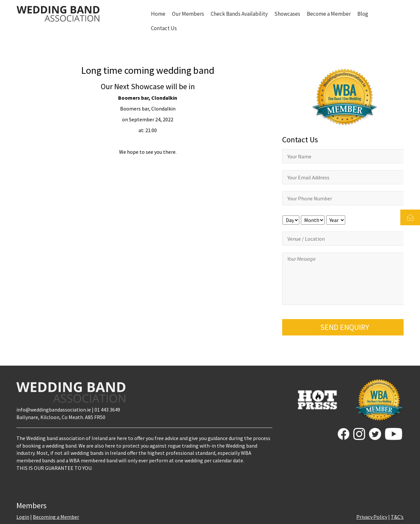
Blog (363, 14)
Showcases (287, 14)
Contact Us (164, 28)
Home (158, 14)
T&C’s (397, 517)
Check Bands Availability (239, 14)
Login (23, 517)
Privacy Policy (372, 517)
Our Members (188, 14)
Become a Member (329, 14)
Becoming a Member (56, 517)
